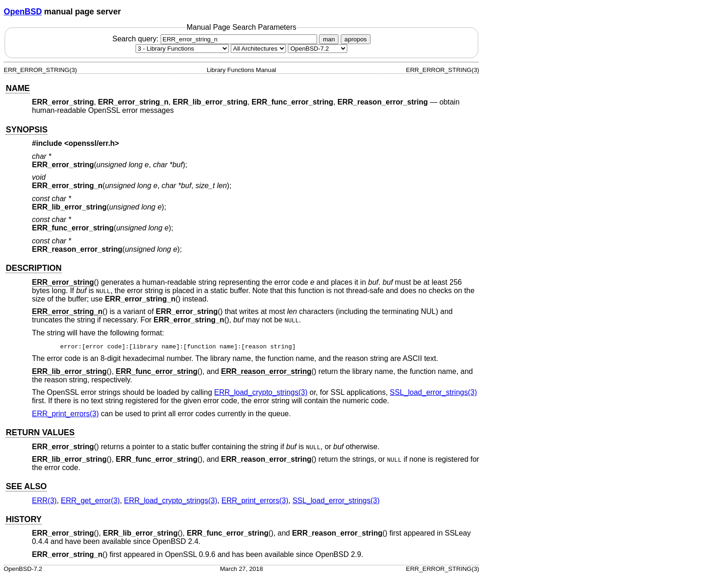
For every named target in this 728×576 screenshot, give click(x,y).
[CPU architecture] (258, 49)
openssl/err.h (92, 143)
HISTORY (23, 519)
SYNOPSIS (26, 130)
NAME (18, 88)
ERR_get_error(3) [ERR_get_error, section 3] (90, 501)
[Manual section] (182, 49)
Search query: (216, 39)
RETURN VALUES (40, 432)
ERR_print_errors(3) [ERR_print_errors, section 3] (65, 414)
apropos (356, 39)
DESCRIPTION (33, 268)
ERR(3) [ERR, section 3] (44, 501)
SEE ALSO (26, 486)
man (329, 39)
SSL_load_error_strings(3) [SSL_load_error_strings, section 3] (434, 392)
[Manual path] (318, 49)
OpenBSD (23, 12)
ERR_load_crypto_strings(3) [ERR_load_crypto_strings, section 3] (261, 392)
